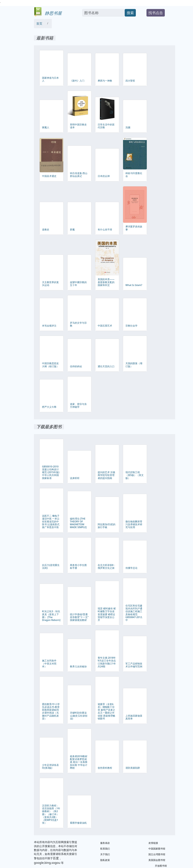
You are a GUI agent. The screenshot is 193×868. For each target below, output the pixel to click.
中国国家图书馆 (157, 849)
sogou (56, 863)
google (39, 863)
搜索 (130, 13)
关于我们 (105, 854)
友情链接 (153, 843)
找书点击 (156, 13)
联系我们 (105, 849)
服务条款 (105, 843)
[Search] (103, 13)
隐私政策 (105, 860)
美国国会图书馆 (157, 860)
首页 (39, 24)
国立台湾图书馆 (157, 854)
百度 (56, 858)
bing (48, 863)
